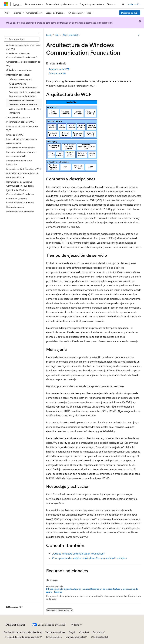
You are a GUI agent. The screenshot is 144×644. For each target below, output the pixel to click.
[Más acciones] (139, 35)
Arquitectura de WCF (59, 69)
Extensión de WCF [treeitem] (15, 135)
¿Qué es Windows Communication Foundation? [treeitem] (23, 86)
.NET (57, 35)
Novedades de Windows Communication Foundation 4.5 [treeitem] (22, 55)
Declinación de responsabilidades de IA (23, 632)
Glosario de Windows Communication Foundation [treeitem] (20, 201)
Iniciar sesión (134, 4)
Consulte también (57, 73)
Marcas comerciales (75, 637)
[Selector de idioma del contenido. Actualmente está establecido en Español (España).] (15, 625)
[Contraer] (39, 32)
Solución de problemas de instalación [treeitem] (19, 163)
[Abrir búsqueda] (123, 4)
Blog (71, 632)
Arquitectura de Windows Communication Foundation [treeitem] (23, 102)
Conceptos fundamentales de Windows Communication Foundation (90, 558)
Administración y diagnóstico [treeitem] (20, 148)
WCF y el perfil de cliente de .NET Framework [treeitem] (25, 111)
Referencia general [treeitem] (15, 207)
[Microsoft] (6, 4)
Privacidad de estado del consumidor (22, 637)
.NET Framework (70, 35)
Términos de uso (54, 637)
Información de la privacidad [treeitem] (20, 212)
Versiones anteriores (55, 632)
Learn (49, 35)
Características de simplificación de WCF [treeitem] (23, 64)
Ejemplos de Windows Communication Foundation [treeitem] (20, 192)
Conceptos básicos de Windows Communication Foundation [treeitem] (24, 94)
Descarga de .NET (130, 13)
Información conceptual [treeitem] (20, 79)
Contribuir (84, 632)
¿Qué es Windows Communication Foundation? (78, 553)
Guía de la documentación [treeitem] (19, 70)
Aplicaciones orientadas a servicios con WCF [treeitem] (23, 47)
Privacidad (98, 632)
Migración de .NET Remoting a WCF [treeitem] (24, 169)
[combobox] (22, 39)
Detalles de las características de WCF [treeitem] (22, 128)
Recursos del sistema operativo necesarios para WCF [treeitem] (21, 154)
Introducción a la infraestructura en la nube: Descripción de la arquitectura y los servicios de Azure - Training (92, 590)
